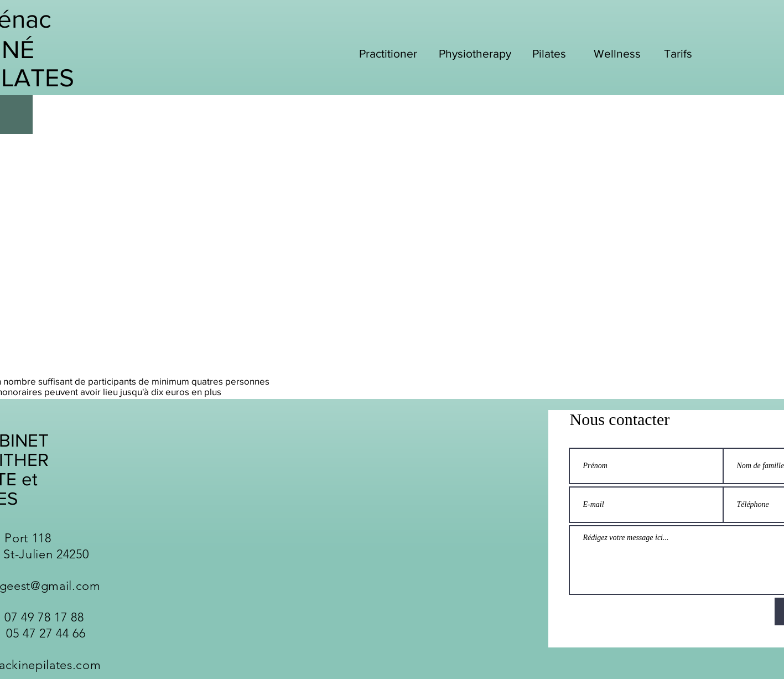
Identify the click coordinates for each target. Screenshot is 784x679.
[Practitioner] (389, 53)
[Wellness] (619, 53)
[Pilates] (551, 53)
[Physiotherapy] (476, 53)
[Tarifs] (679, 53)
